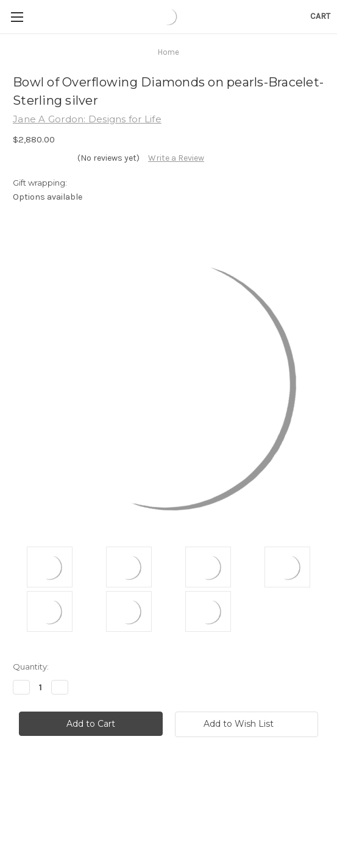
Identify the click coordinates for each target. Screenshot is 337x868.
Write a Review (176, 158)
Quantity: (31, 667)
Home (168, 52)
